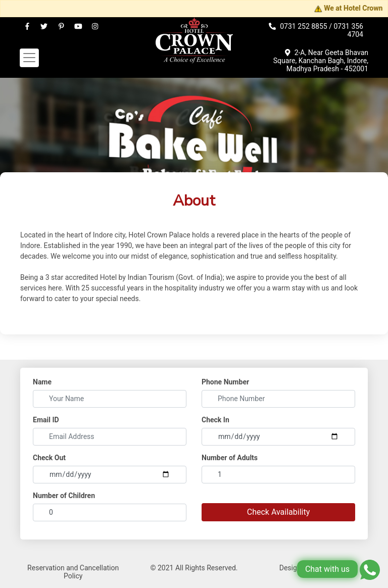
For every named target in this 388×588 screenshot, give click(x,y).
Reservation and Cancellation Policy (73, 572)
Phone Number (225, 382)
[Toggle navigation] (29, 58)
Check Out (49, 458)
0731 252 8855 (304, 26)
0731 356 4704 (348, 30)
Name (42, 382)
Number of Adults (230, 458)
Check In (215, 420)
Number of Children (64, 496)
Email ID (46, 420)
